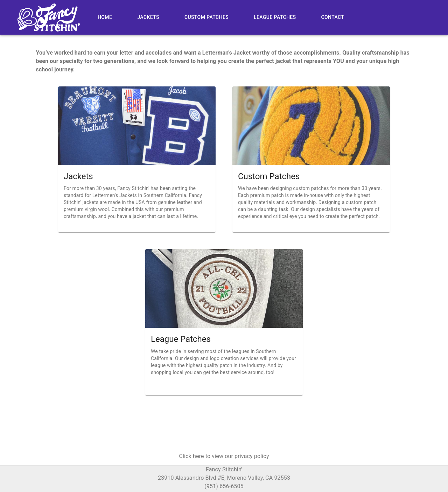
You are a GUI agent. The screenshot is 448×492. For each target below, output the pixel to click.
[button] (224, 456)
